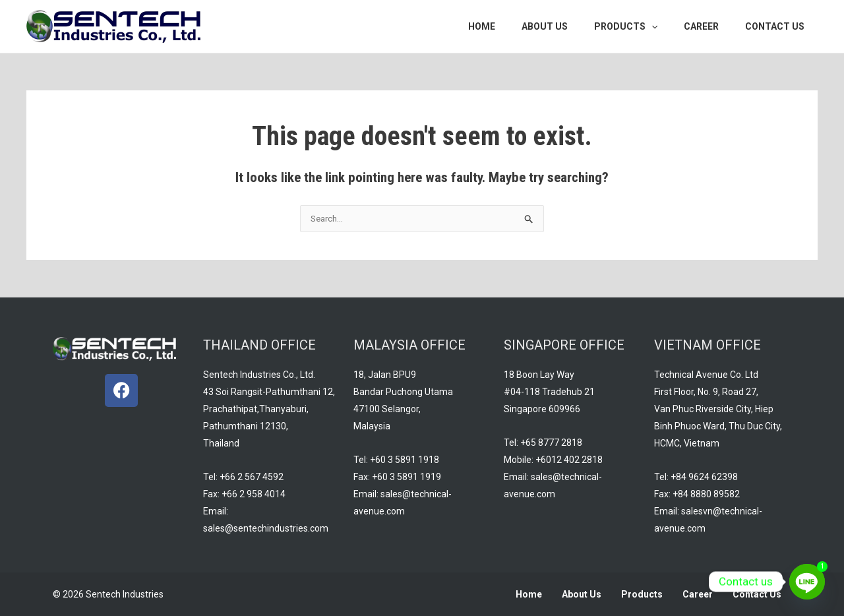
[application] (671, 26)
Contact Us (757, 594)
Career (698, 594)
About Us (582, 594)
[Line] (807, 582)
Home (529, 594)
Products (642, 594)
